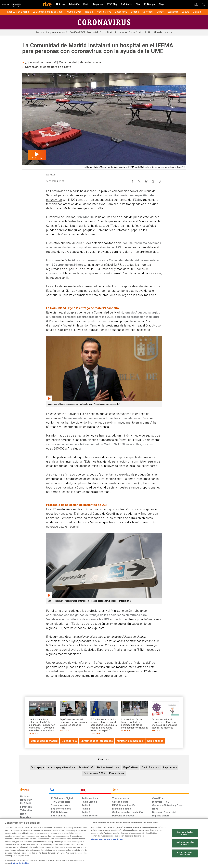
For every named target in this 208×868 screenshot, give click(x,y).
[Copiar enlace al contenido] (160, 181)
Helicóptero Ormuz (108, 767)
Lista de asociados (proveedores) (107, 839)
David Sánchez (150, 767)
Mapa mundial (68, 62)
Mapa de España (90, 62)
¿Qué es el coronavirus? (41, 62)
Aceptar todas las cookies (185, 833)
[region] (104, 843)
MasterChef (86, 767)
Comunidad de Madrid (65, 191)
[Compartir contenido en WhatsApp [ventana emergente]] (153, 181)
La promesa (170, 767)
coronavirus (54, 200)
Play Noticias (117, 773)
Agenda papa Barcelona (61, 767)
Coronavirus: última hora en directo (48, 67)
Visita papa (38, 767)
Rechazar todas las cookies (185, 843)
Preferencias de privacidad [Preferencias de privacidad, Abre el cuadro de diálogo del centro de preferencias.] (185, 853)
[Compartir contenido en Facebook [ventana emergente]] (132, 181)
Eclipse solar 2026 (94, 773)
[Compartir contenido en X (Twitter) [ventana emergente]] (139, 181)
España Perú (131, 767)
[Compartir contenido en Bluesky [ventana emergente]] (146, 181)
